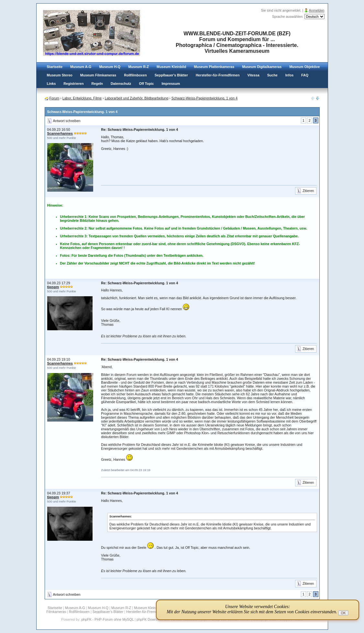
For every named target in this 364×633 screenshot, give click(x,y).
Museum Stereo (60, 75)
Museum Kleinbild (171, 67)
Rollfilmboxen (135, 75)
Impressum (171, 84)
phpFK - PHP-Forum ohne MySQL (108, 619)
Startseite (55, 67)
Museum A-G (81, 67)
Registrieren (73, 84)
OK (343, 613)
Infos (289, 75)
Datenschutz (121, 84)
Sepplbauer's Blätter (171, 75)
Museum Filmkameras (98, 75)
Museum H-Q (110, 67)
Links (51, 84)
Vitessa (254, 75)
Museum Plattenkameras (214, 67)
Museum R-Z (138, 67)
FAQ (305, 75)
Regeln (97, 84)
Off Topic (146, 84)
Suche (272, 75)
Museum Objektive (304, 67)
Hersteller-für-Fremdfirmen (218, 75)
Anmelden (317, 10)
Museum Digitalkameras (262, 67)
